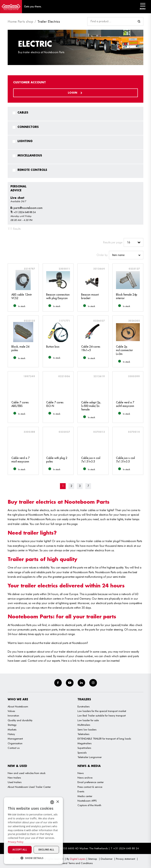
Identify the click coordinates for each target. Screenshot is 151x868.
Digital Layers (78, 859)
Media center (85, 796)
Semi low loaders (87, 729)
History (11, 734)
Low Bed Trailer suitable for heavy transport (102, 715)
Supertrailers (84, 748)
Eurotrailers (83, 706)
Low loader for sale (88, 720)
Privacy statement (126, 859)
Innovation (13, 715)
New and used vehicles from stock (27, 773)
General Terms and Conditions (75, 863)
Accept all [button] (20, 850)
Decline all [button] (46, 850)
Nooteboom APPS (87, 801)
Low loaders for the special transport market (102, 711)
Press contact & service (90, 787)
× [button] (58, 802)
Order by (102, 255)
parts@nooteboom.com (26, 208)
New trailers (14, 778)
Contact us (14, 748)
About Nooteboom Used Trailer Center (29, 787)
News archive (85, 778)
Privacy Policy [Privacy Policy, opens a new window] (16, 842)
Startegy (12, 725)
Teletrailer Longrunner (90, 757)
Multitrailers (84, 725)
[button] (33, 858)
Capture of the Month (89, 805)
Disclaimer (107, 859)
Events (81, 791)
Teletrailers (83, 734)
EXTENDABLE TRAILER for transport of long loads (104, 739)
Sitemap (93, 859)
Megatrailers (84, 743)
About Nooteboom (18, 706)
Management (15, 739)
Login (75, 93)
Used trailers (15, 782)
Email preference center (91, 782)
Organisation (15, 743)
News (81, 773)
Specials (82, 753)
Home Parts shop (20, 21)
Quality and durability (20, 720)
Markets (12, 729)
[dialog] (33, 831)
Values (11, 711)
